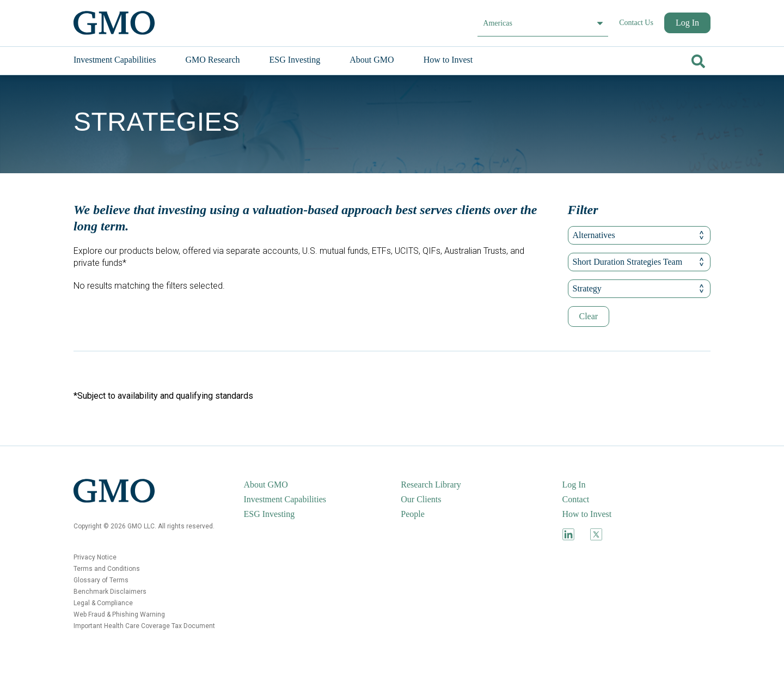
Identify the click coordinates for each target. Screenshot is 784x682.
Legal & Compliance (103, 603)
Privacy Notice (95, 557)
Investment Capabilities (285, 499)
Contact (576, 499)
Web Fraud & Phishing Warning (119, 614)
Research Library (431, 485)
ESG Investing (269, 514)
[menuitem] (126, 60)
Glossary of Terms (101, 580)
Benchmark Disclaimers (110, 592)
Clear (589, 316)
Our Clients (421, 499)
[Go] (697, 59)
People (413, 514)
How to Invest (587, 514)
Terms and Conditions (107, 569)
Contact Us (636, 23)
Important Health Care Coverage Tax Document (144, 626)
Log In (687, 23)
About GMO (266, 485)
